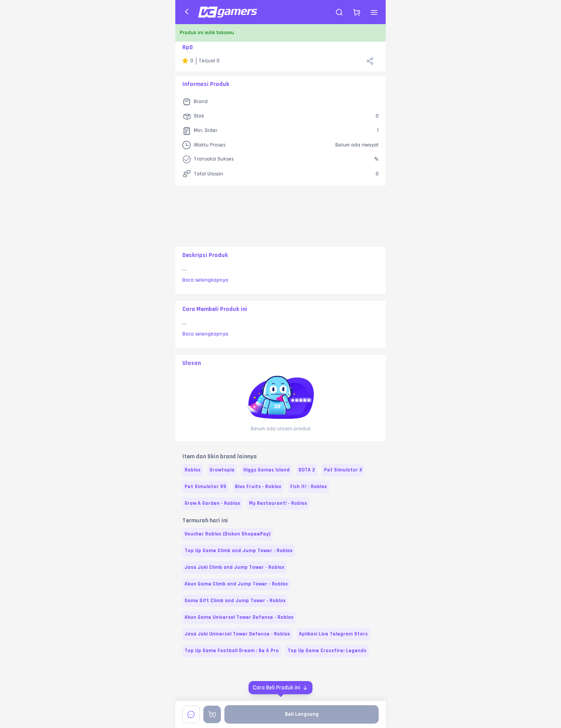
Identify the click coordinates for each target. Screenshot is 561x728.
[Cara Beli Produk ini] (280, 688)
